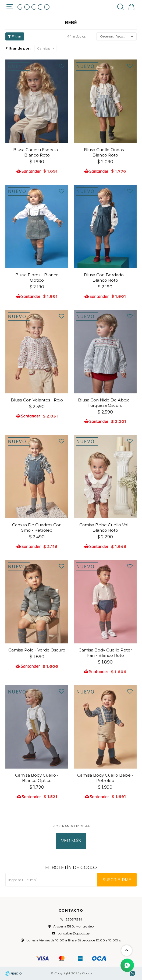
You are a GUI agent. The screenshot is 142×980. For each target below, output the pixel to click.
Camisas (44, 48)
